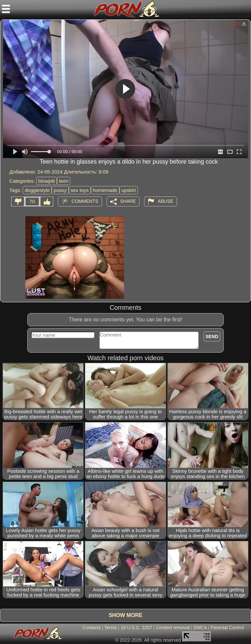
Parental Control (227, 628)
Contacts (92, 628)
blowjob (47, 181)
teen (64, 181)
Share (128, 201)
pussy (60, 190)
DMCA (200, 628)
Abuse (165, 201)
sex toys (80, 190)
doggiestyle (37, 190)
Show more (125, 615)
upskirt (129, 190)
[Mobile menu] (6, 9)
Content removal (173, 628)
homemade (105, 190)
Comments (85, 201)
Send (212, 336)
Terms (111, 628)
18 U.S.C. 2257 (137, 628)
